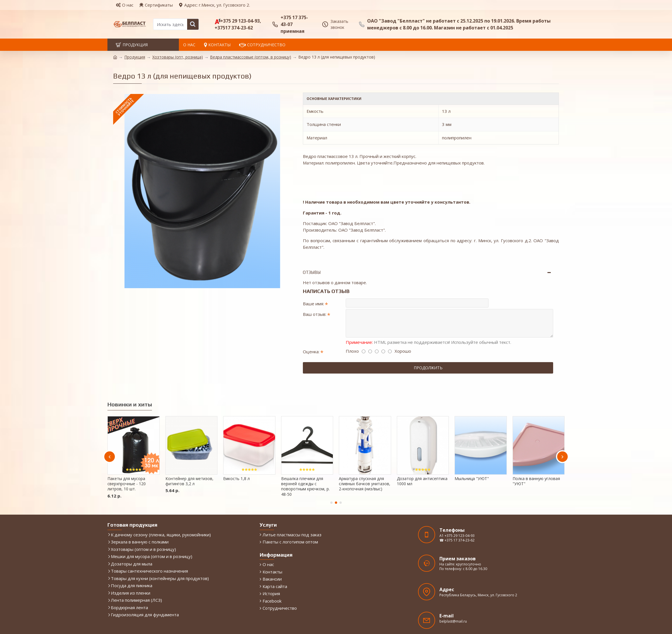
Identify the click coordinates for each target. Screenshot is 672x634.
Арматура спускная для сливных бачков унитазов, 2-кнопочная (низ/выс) (365, 459)
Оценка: (311, 334)
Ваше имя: (313, 282)
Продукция (135, 57)
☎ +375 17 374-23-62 (457, 516)
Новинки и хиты (130, 379)
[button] (110, 432)
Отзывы (312, 251)
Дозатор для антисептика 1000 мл (422, 456)
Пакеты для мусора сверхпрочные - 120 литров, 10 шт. (127, 459)
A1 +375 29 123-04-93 (457, 511)
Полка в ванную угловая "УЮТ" (536, 456)
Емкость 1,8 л (236, 454)
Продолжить (428, 350)
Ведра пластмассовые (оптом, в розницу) (251, 57)
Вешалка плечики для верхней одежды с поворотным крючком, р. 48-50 (305, 462)
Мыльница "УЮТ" (472, 454)
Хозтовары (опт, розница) (178, 57)
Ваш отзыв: (315, 295)
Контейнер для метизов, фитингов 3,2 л (189, 456)
